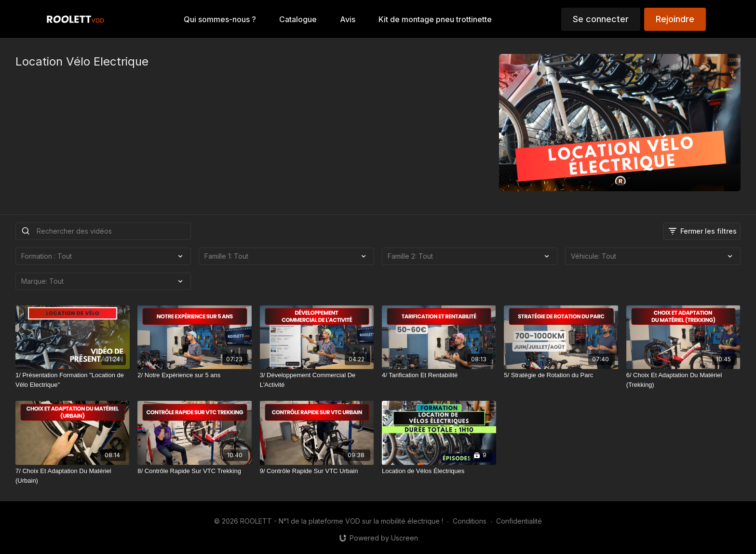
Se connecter (601, 19)
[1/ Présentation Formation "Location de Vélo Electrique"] (73, 380)
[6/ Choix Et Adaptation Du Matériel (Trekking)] (683, 380)
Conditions (470, 521)
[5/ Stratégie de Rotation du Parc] (561, 375)
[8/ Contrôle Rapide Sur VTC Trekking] (195, 471)
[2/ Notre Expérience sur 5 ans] (195, 375)
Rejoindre (675, 19)
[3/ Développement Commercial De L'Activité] (317, 380)
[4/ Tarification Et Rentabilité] (439, 375)
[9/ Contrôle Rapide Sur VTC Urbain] (317, 471)
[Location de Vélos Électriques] (439, 471)
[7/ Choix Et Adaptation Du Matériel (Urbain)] (73, 476)
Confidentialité (519, 521)
